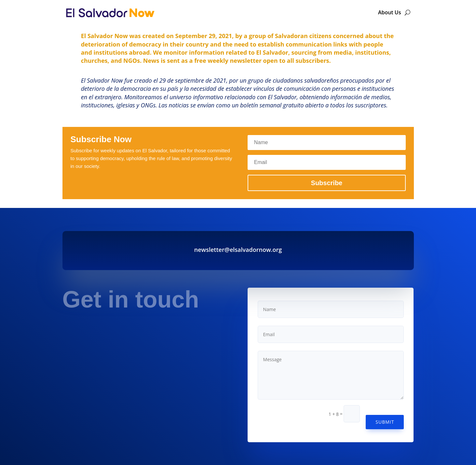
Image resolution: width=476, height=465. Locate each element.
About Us (390, 12)
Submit (385, 422)
